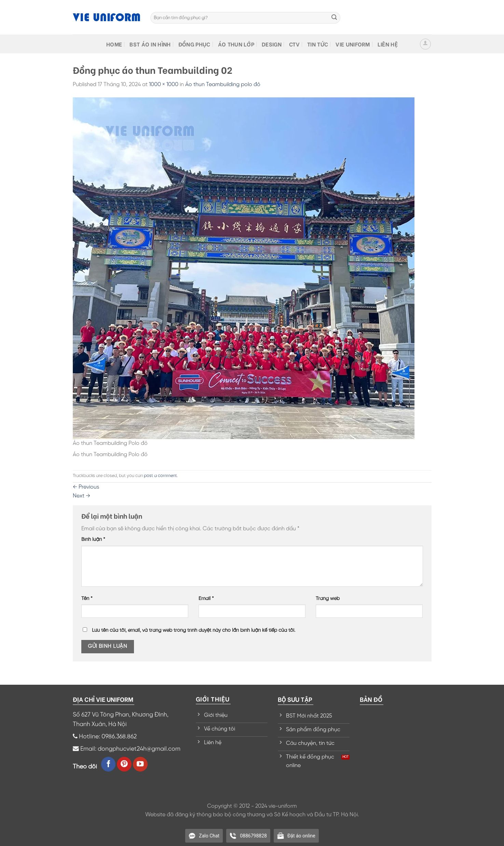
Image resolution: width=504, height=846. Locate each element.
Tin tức (318, 44)
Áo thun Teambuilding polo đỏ (223, 85)
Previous (86, 487)
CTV (294, 44)
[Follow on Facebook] (108, 764)
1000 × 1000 (164, 85)
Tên (87, 599)
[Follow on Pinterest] (124, 764)
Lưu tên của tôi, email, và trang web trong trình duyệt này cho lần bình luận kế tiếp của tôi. (194, 630)
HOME (114, 44)
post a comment (160, 476)
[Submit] (334, 18)
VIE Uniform (353, 44)
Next (81, 496)
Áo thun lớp (236, 44)
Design (272, 44)
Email (206, 599)
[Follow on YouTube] (140, 764)
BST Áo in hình (150, 44)
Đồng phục (194, 44)
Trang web (328, 599)
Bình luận (93, 540)
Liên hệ (388, 44)
